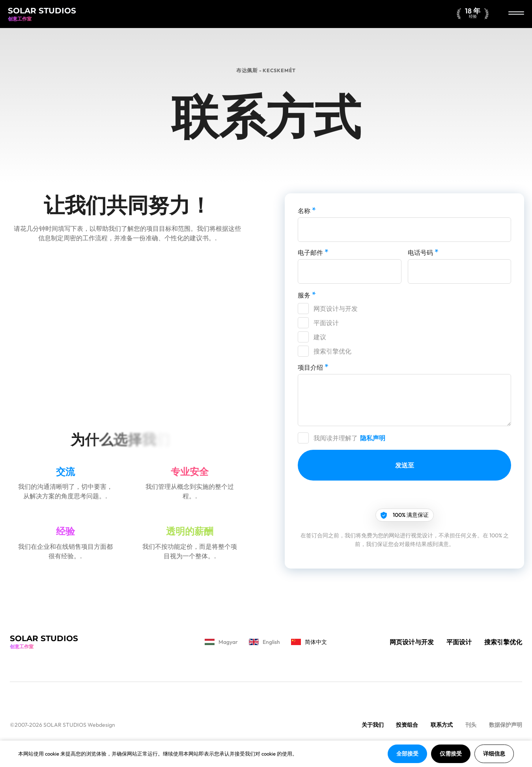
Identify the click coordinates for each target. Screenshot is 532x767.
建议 (320, 337)
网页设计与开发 (336, 309)
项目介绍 (313, 367)
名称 (307, 210)
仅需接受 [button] (451, 754)
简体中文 (309, 642)
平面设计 (326, 323)
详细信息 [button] (494, 754)
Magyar (221, 642)
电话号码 (423, 252)
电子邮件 (313, 252)
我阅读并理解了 (350, 438)
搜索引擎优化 (332, 351)
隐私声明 (373, 438)
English (264, 642)
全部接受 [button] (407, 754)
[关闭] (516, 14)
